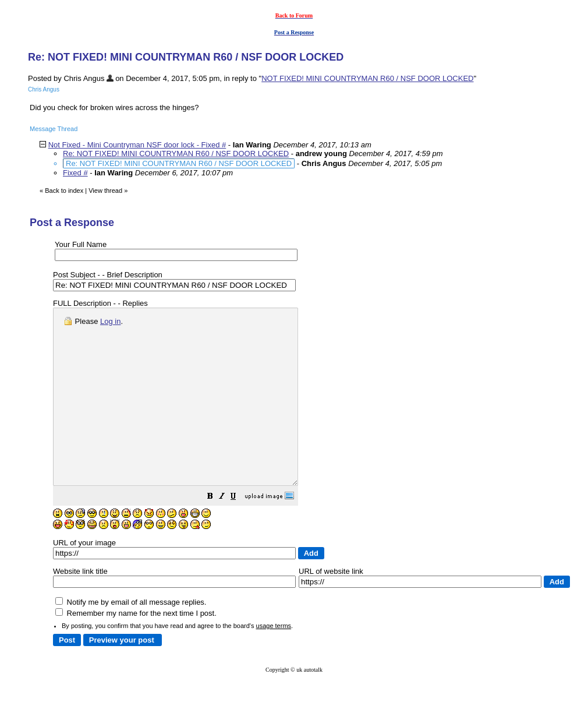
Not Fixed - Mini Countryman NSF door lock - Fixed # (137, 145)
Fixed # (75, 173)
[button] (239, 533)
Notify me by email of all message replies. (131, 637)
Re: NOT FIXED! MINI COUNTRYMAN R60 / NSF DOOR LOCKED (176, 154)
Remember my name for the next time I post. (136, 648)
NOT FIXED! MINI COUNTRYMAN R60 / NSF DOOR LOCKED (367, 78)
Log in (110, 321)
